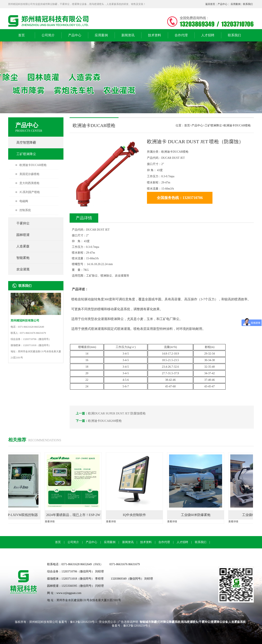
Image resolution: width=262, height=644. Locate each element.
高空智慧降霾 (26, 142)
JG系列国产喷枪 (30, 192)
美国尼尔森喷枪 (29, 174)
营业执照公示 (107, 622)
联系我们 (248, 4)
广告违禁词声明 (128, 622)
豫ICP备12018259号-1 (84, 622)
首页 (21, 35)
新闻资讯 (128, 35)
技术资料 (155, 35)
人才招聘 (208, 35)
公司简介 (48, 35)
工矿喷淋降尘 (26, 154)
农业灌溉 (23, 269)
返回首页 (210, 4)
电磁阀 (24, 201)
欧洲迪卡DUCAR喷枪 (33, 165)
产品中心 (222, 4)
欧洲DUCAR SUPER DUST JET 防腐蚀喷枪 (117, 413)
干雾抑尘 (23, 223)
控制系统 (25, 210)
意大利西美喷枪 (29, 183)
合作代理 (181, 35)
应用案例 (236, 4)
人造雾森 (23, 246)
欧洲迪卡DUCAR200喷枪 (105, 421)
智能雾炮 (23, 258)
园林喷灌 (23, 235)
